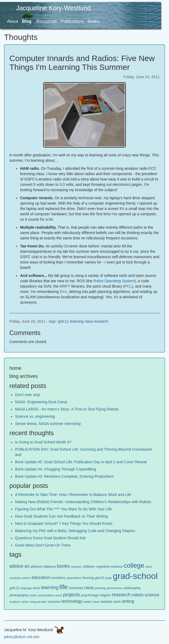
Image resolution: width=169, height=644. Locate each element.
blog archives (24, 376)
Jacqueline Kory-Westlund (53, 8)
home (15, 368)
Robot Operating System (114, 281)
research (101, 321)
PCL (128, 286)
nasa (89, 321)
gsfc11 (63, 321)
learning (77, 321)
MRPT (65, 286)
